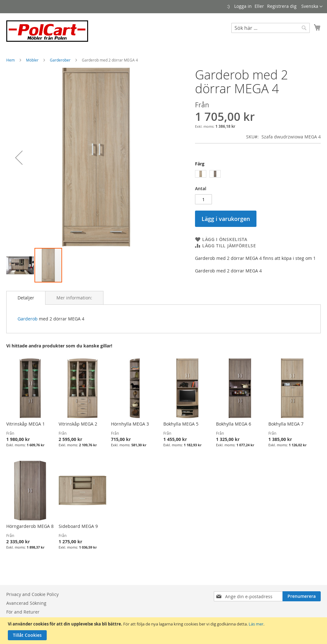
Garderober (61, 60)
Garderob (28, 319)
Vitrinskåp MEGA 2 (78, 424)
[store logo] (47, 31)
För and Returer (23, 612)
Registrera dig (282, 6)
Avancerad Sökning (26, 603)
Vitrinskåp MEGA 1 (26, 424)
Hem (11, 60)
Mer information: (74, 298)
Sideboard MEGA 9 (78, 526)
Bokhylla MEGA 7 (286, 424)
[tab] (26, 298)
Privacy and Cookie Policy (32, 594)
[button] (312, 7)
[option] (201, 174)
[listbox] (258, 175)
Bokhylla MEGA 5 (181, 424)
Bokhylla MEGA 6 (234, 424)
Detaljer (26, 298)
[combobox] (271, 28)
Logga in (243, 6)
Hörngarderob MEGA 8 (30, 526)
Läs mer (256, 624)
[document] (164, 631)
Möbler (33, 60)
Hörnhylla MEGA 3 (130, 424)
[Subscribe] (302, 596)
